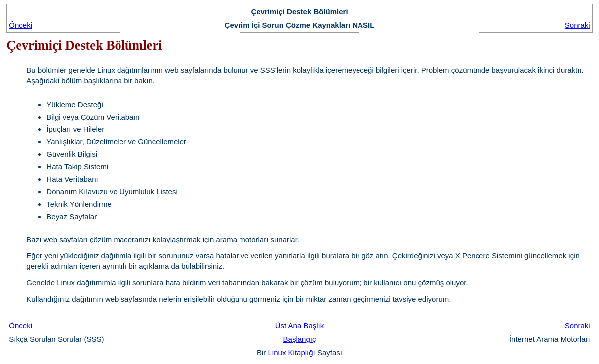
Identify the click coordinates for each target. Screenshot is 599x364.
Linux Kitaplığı (292, 352)
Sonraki (577, 25)
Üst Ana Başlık (300, 325)
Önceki (21, 25)
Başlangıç (300, 339)
